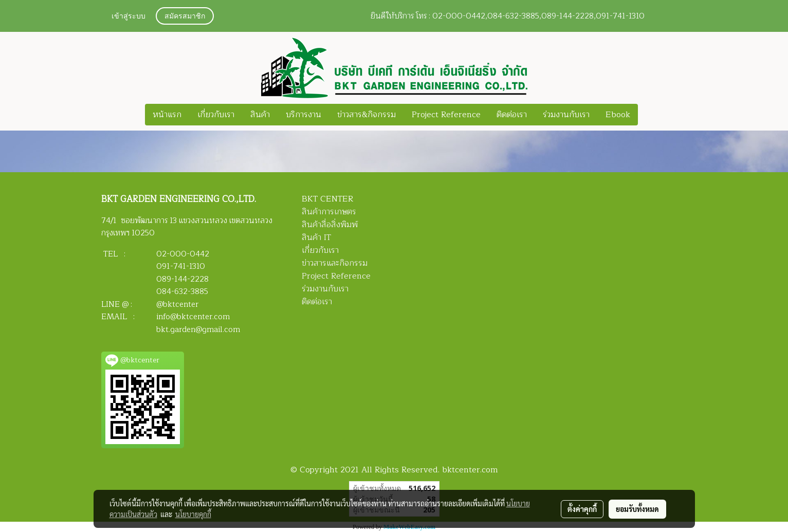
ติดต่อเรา (512, 115)
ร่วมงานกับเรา (566, 115)
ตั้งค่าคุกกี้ (582, 509)
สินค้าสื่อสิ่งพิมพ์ (330, 225)
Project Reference (446, 115)
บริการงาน (304, 115)
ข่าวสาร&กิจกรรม (366, 115)
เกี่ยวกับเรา (216, 115)
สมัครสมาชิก (185, 16)
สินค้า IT (316, 237)
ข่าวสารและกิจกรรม (335, 263)
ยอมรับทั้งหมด (637, 509)
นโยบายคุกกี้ (193, 514)
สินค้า (260, 115)
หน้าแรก (167, 115)
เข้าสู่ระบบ (129, 16)
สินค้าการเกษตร (329, 212)
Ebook (618, 115)
